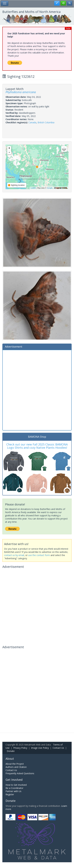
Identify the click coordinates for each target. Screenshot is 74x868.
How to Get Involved (16, 785)
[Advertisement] (37, 390)
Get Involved (14, 780)
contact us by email (14, 555)
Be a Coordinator (14, 788)
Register (10, 794)
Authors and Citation (16, 767)
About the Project (15, 764)
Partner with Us (13, 791)
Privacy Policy (20, 748)
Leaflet (33, 188)
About (10, 759)
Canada (32, 122)
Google (50, 188)
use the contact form (39, 555)
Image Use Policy (40, 748)
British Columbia (46, 122)
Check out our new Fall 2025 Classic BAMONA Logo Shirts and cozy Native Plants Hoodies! (37, 446)
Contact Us (58, 748)
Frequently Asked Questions (20, 773)
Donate (11, 751)
